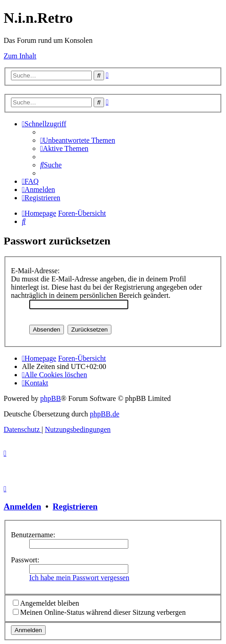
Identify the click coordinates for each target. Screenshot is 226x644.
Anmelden (22, 506)
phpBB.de (105, 414)
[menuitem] (78, 140)
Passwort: (25, 560)
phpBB (50, 398)
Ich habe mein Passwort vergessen (79, 578)
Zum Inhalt (20, 56)
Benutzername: (33, 535)
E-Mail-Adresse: (35, 271)
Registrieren (75, 506)
